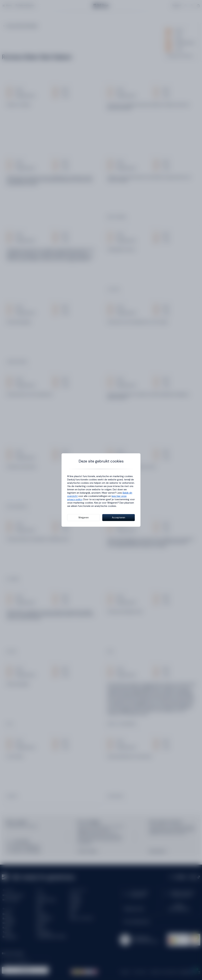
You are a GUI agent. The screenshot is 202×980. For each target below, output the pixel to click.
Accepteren (119, 518)
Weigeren (83, 518)
